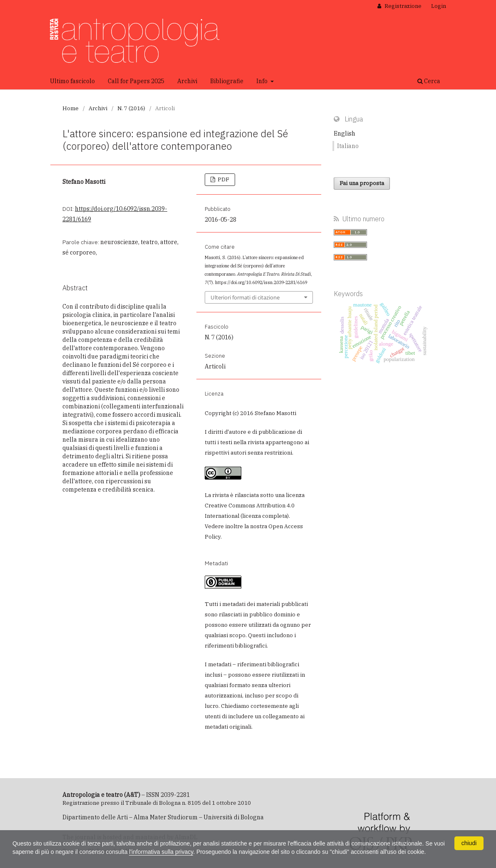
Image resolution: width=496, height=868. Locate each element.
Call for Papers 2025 (136, 81)
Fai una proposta (362, 183)
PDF (223, 179)
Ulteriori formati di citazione (245, 297)
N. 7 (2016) (131, 108)
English (345, 134)
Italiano (348, 146)
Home (71, 108)
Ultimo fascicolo (72, 81)
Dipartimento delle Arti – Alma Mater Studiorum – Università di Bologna (163, 817)
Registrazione (402, 6)
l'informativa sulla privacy (161, 852)
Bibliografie (227, 81)
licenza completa (265, 516)
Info (263, 81)
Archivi (187, 81)
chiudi (469, 843)
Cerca (429, 81)
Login (439, 6)
